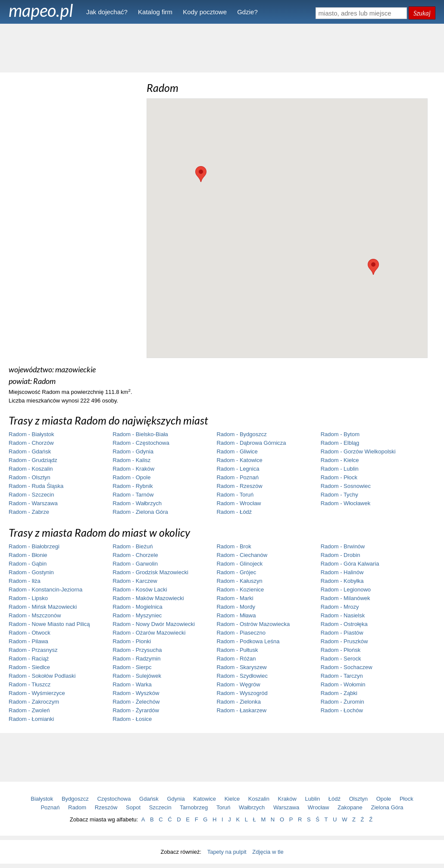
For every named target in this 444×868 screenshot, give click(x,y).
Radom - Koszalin (31, 469)
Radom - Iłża (25, 581)
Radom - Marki (235, 598)
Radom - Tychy (339, 495)
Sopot (133, 807)
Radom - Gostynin (31, 572)
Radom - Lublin (340, 469)
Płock (406, 799)
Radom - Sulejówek (137, 676)
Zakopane (350, 807)
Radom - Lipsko (28, 598)
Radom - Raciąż (29, 659)
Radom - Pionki (132, 641)
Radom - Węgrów (238, 684)
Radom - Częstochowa (141, 443)
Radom (77, 807)
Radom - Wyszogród (242, 693)
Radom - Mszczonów (35, 615)
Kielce (232, 799)
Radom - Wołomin (343, 684)
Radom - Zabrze (29, 512)
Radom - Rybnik (133, 486)
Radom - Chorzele (135, 555)
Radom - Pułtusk (237, 650)
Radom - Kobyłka (342, 581)
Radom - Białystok (31, 434)
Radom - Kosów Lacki (140, 590)
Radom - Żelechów (136, 702)
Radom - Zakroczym (34, 702)
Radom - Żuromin (342, 702)
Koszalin (259, 799)
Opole (384, 799)
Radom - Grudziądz (33, 460)
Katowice (205, 799)
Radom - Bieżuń (133, 546)
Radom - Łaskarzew (241, 710)
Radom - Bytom (340, 434)
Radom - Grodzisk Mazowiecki (150, 572)
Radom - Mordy (236, 607)
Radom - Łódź (234, 512)
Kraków (287, 799)
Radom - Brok (234, 546)
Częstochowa (114, 799)
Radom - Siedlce (29, 667)
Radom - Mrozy (340, 607)
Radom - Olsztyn (30, 477)
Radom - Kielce (340, 460)
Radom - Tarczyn (342, 676)
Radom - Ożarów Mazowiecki (149, 633)
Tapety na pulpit (227, 852)
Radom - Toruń (235, 495)
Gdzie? (247, 12)
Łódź (335, 799)
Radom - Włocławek (346, 503)
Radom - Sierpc (132, 667)
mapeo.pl (41, 10)
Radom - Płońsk (341, 650)
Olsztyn (358, 799)
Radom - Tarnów (133, 495)
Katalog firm (155, 12)
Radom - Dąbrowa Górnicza (251, 443)
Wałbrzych (252, 807)
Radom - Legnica (238, 469)
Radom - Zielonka (239, 702)
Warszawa (286, 807)
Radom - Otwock (30, 633)
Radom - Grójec (236, 572)
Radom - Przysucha (137, 650)
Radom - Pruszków (344, 641)
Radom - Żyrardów (136, 710)
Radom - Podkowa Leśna (248, 641)
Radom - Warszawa (33, 503)
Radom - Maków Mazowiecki (148, 598)
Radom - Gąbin (28, 564)
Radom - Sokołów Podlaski (42, 676)
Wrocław (319, 807)
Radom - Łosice (132, 719)
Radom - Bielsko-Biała (140, 434)
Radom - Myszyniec (137, 615)
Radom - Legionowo (346, 590)
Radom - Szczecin (31, 495)
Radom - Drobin (341, 555)
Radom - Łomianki (31, 719)
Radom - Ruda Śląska (36, 486)
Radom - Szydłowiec (242, 676)
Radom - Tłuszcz (30, 684)
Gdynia (176, 799)
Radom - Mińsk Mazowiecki (43, 607)
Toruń (224, 807)
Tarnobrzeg (194, 807)
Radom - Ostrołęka (344, 624)
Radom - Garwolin (135, 564)
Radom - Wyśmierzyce (37, 693)
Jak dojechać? (107, 12)
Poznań (50, 807)
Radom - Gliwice (237, 451)
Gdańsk (149, 799)
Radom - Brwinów (343, 546)
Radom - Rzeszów (239, 486)
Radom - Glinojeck (239, 564)
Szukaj (422, 13)
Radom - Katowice (239, 460)
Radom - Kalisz (131, 460)
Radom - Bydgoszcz (241, 434)
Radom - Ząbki (339, 693)
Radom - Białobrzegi (34, 546)
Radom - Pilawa (28, 641)
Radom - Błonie (28, 555)
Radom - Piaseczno (241, 633)
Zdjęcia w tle (268, 852)
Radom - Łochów (342, 710)
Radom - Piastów (342, 633)
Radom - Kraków (133, 469)
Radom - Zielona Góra (140, 512)
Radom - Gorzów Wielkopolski (358, 451)
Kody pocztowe (205, 12)
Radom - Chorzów (31, 443)
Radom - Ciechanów (242, 555)
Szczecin (160, 807)
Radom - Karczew (135, 581)
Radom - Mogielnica (138, 607)
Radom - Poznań (238, 477)
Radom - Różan (236, 659)
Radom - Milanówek (346, 598)
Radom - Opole (131, 477)
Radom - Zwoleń (29, 710)
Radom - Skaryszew (241, 667)
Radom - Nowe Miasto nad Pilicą (49, 624)
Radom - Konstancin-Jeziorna (45, 590)
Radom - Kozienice (240, 590)
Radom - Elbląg (340, 443)
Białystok (42, 799)
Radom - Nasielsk (343, 615)
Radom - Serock (341, 659)
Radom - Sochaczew (347, 667)
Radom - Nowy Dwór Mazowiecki (154, 624)
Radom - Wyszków (136, 693)
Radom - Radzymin (136, 659)
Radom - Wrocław (239, 503)
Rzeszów (106, 807)
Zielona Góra (387, 807)
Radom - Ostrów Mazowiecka (253, 624)
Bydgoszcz (75, 799)
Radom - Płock (339, 477)
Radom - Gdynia (133, 451)
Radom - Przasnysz (33, 650)
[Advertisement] (222, 47)
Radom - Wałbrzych (137, 503)
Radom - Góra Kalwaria (350, 564)
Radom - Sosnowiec (346, 486)
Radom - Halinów (342, 572)
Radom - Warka (132, 684)
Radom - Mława (236, 615)
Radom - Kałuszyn (239, 581)
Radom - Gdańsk (30, 451)
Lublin (313, 799)
